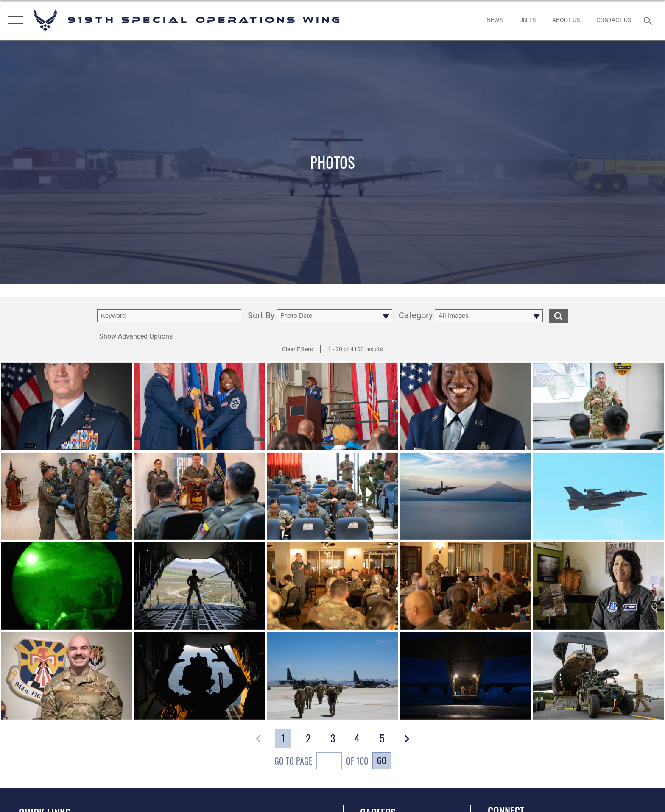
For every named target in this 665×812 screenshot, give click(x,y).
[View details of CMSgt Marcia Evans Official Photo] (466, 412)
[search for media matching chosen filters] (559, 316)
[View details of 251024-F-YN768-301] (67, 412)
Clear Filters (298, 349)
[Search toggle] (649, 20)
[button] (14, 20)
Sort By (261, 316)
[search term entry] (169, 316)
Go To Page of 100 (321, 762)
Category (416, 316)
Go (382, 760)
